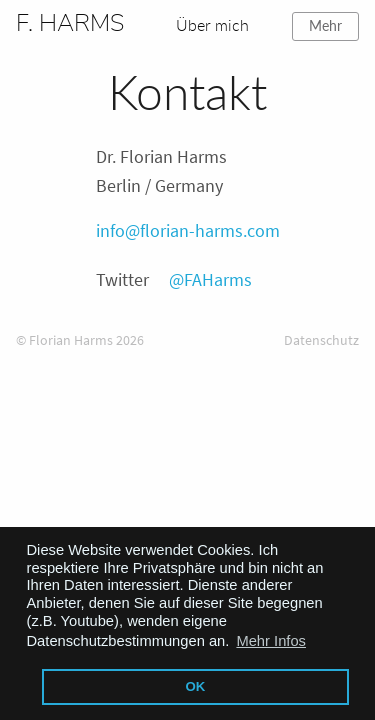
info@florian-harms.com (188, 230)
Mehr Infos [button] (271, 641)
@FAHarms (210, 279)
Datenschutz (321, 340)
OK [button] (196, 686)
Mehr (325, 25)
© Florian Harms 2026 (80, 340)
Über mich (212, 24)
